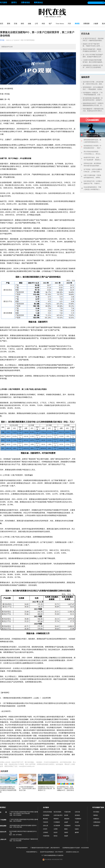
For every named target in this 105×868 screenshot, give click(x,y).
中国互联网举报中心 (32, 852)
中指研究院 (46, 836)
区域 (16, 24)
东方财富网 (57, 826)
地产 (50, 24)
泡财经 (66, 832)
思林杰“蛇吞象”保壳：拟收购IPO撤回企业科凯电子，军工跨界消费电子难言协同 (93, 51)
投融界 (66, 836)
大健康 (96, 24)
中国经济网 (67, 812)
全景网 (56, 829)
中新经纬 (46, 822)
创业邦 (56, 832)
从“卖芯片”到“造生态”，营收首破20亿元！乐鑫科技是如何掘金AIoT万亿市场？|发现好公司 (93, 40)
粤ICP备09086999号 (22, 848)
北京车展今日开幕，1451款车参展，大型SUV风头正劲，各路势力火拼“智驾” (93, 84)
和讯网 (77, 822)
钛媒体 (77, 829)
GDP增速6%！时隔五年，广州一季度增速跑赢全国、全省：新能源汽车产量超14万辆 (93, 95)
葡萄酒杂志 (38, 3)
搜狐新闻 (67, 819)
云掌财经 (46, 832)
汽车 (69, 24)
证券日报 (77, 812)
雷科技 (56, 836)
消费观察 (86, 24)
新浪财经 (77, 815)
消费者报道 (25, 3)
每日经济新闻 (57, 812)
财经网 (66, 815)
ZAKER (45, 829)
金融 (29, 24)
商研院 (77, 24)
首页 (2, 24)
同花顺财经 (67, 826)
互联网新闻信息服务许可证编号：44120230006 (76, 848)
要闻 (9, 24)
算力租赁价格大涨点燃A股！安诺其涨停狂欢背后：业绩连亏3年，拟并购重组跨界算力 (93, 100)
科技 (43, 24)
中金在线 (77, 826)
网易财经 (56, 819)
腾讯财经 (46, 819)
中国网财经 (78, 819)
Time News (60, 24)
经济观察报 (46, 815)
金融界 (66, 822)
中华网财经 (57, 822)
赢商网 (77, 832)
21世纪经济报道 (47, 812)
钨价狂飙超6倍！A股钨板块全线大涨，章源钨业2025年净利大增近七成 (93, 111)
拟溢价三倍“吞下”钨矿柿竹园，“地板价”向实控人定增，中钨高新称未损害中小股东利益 (93, 46)
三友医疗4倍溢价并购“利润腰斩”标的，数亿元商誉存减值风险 (92, 62)
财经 (22, 24)
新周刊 (14, 3)
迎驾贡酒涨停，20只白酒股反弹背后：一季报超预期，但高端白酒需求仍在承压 (93, 89)
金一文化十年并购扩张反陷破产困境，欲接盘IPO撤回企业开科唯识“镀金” (93, 57)
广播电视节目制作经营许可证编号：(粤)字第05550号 (45, 848)
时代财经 (4, 3)
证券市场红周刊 (58, 815)
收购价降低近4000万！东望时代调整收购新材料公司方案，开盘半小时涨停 (93, 105)
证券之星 (46, 826)
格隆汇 (66, 829)
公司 (36, 24)
